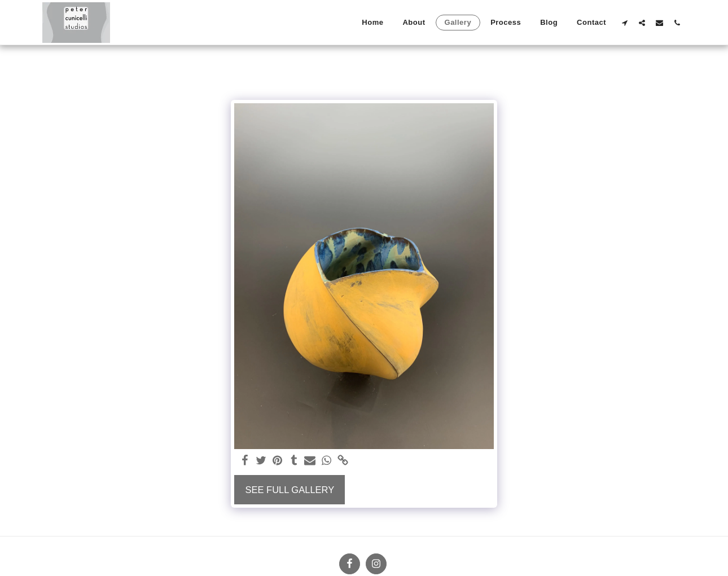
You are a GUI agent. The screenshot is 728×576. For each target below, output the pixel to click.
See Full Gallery (290, 490)
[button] (624, 23)
